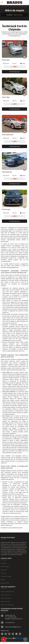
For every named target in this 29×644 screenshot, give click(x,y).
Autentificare (5, 588)
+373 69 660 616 (10, 628)
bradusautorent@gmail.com (13, 632)
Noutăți (3, 585)
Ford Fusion (6, 60)
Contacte (3, 578)
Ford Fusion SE (7, 172)
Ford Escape (6, 209)
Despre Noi (4, 575)
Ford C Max (6, 97)
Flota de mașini (5, 572)
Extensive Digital (21, 638)
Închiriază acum (14, 72)
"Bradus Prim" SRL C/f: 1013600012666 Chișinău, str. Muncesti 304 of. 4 (14, 622)
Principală (9, 15)
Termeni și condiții (6, 582)
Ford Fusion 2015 (8, 135)
